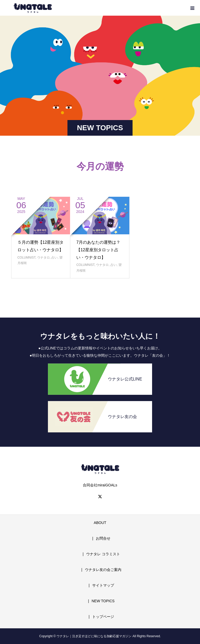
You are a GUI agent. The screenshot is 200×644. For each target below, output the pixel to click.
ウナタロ (43, 258)
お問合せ (103, 538)
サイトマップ (103, 585)
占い (54, 258)
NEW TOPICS (103, 601)
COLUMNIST (26, 258)
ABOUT (100, 523)
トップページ (103, 617)
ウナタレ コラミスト (103, 554)
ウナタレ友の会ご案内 (103, 570)
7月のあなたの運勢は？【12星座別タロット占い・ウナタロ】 (98, 250)
